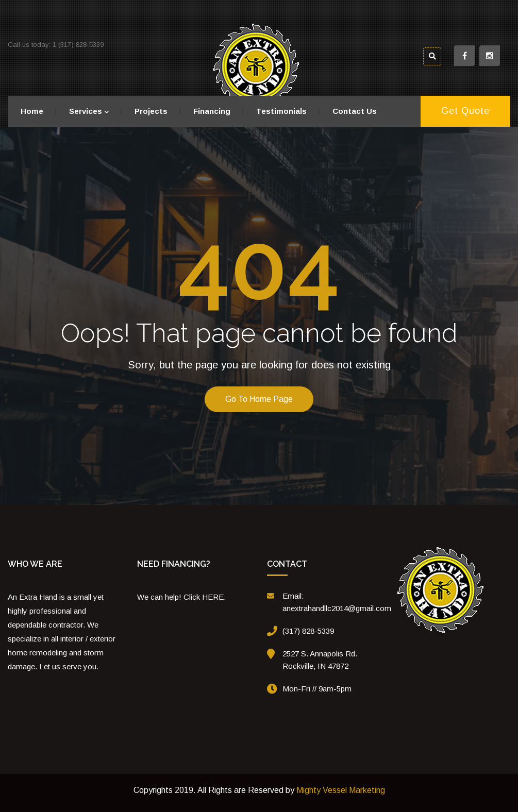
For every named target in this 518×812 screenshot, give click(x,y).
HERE (213, 597)
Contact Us (355, 111)
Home (32, 111)
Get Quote (465, 111)
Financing (212, 111)
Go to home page (259, 399)
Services (86, 111)
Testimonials (281, 111)
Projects (151, 111)
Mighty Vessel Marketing (341, 790)
